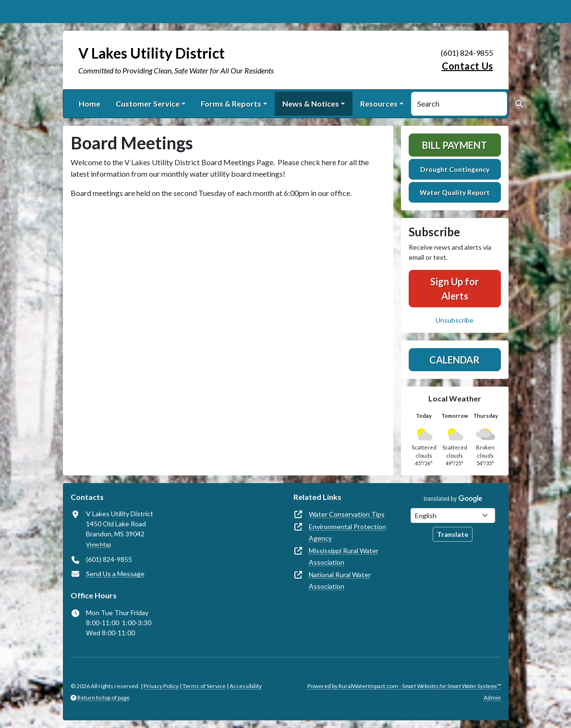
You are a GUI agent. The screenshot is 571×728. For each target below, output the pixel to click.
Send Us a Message (115, 574)
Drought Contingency (455, 169)
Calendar (455, 360)
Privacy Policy (161, 686)
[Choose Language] (453, 516)
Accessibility (246, 686)
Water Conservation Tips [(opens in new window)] (347, 514)
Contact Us (468, 66)
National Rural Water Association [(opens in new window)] (340, 580)
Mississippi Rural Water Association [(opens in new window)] (344, 556)
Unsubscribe (455, 320)
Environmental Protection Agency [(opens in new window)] (347, 532)
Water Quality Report (455, 192)
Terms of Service (204, 686)
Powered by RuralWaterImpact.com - (404, 686)
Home (90, 103)
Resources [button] (379, 103)
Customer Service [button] (148, 103)
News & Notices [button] (311, 103)
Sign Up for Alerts (455, 289)
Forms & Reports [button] (231, 103)
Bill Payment (455, 145)
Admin (492, 698)
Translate (453, 534)
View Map (98, 544)
